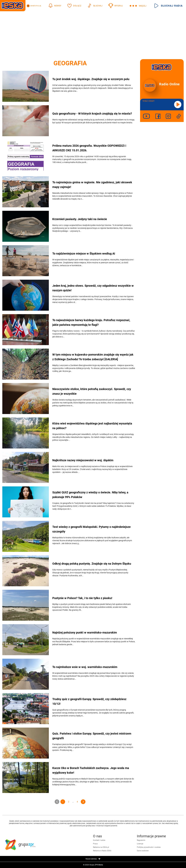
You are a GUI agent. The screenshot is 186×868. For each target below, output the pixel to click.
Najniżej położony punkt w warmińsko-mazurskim (85, 633)
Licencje (140, 844)
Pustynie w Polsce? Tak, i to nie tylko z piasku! (82, 598)
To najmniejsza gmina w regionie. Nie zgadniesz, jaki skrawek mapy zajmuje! (92, 185)
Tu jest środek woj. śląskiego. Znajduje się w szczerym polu (91, 79)
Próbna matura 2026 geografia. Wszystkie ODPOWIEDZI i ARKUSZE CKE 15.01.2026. (89, 148)
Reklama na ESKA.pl (101, 847)
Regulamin (141, 840)
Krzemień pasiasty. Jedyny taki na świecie (80, 219)
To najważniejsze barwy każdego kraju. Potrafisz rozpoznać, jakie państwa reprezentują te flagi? (91, 322)
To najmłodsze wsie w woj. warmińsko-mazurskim (85, 667)
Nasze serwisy (93, 859)
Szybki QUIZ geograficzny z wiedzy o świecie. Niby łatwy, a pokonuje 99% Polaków (90, 495)
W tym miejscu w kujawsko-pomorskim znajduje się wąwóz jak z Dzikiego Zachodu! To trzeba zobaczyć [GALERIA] (93, 357)
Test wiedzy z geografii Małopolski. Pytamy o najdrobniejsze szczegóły (91, 529)
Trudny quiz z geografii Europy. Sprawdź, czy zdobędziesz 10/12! (89, 701)
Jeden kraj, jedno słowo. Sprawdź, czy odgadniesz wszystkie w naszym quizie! (93, 288)
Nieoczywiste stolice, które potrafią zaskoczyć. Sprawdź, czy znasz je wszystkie (92, 391)
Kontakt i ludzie (99, 840)
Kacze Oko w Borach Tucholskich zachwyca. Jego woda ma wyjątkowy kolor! (91, 770)
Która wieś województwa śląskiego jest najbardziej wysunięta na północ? (92, 426)
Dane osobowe (143, 851)
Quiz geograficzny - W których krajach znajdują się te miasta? (92, 114)
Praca (95, 844)
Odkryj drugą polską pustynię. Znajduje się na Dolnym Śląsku (92, 564)
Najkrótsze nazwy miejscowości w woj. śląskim (83, 460)
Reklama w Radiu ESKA (102, 851)
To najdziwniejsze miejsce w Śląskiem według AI (84, 254)
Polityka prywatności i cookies (149, 847)
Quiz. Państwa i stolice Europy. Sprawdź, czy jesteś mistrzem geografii (92, 736)
